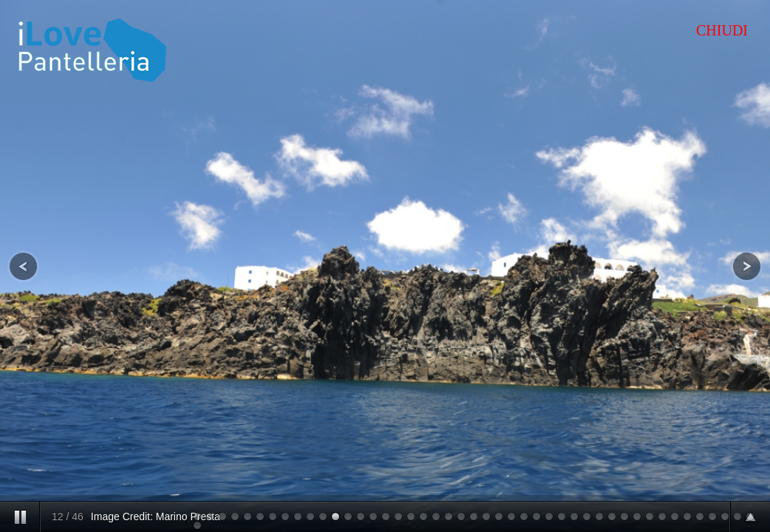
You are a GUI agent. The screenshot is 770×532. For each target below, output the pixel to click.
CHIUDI (722, 30)
